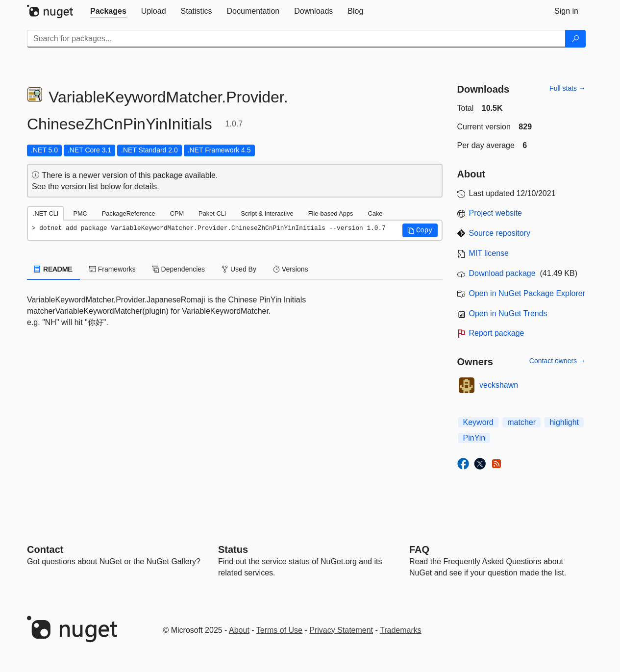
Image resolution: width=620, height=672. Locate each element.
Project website (496, 213)
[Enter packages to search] (296, 39)
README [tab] (53, 269)
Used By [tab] (239, 269)
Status (233, 549)
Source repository (500, 233)
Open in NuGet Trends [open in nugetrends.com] (508, 313)
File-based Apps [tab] (331, 213)
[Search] (575, 39)
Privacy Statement (341, 630)
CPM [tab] (177, 213)
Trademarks (401, 630)
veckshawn (499, 385)
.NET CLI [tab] (46, 213)
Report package (497, 333)
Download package (502, 273)
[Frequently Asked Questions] (419, 549)
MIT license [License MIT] (489, 253)
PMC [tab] (80, 213)
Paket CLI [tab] (212, 213)
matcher (521, 422)
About (239, 630)
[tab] (108, 11)
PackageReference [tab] (129, 213)
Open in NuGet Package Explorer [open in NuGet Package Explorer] (527, 293)
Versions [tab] (291, 269)
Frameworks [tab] (112, 269)
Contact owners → (558, 361)
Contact (45, 549)
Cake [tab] (375, 213)
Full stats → (568, 88)
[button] (420, 230)
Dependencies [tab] (179, 269)
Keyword (478, 422)
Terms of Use (279, 630)
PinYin (474, 438)
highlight (564, 422)
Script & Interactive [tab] (267, 213)
